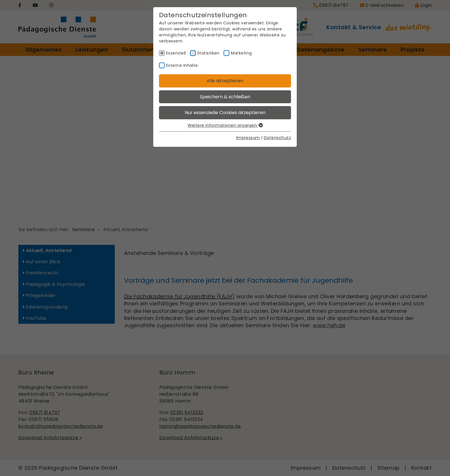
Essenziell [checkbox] (176, 53)
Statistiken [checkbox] (208, 53)
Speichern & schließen (225, 97)
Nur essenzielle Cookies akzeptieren (225, 113)
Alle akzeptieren (225, 81)
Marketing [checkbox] (241, 53)
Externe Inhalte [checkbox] (182, 65)
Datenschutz (277, 138)
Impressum (248, 138)
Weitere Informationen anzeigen (225, 125)
